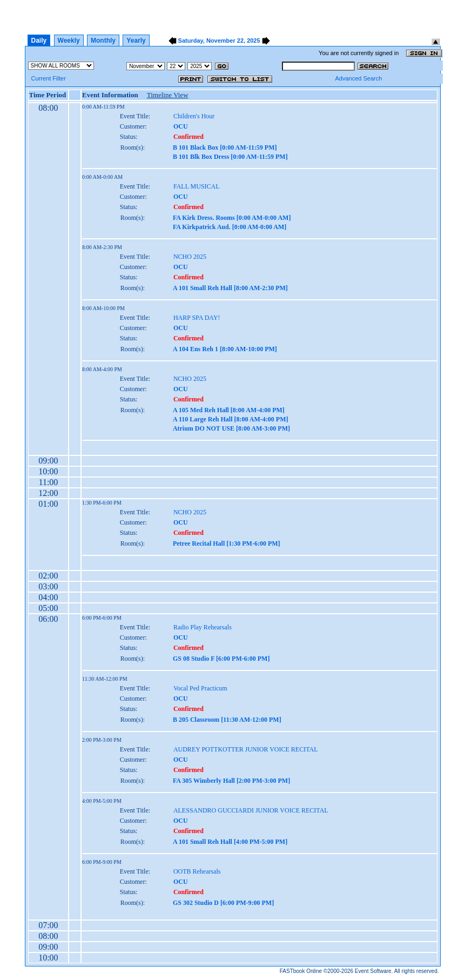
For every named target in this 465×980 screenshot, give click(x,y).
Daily (39, 41)
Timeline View (168, 95)
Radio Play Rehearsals (203, 627)
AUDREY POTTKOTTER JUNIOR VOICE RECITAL (246, 749)
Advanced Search (358, 78)
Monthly (103, 41)
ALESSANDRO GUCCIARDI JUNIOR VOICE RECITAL (251, 810)
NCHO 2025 (190, 257)
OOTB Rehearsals (197, 871)
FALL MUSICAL (197, 186)
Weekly (69, 41)
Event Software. (374, 971)
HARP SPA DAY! (197, 318)
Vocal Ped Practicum (200, 688)
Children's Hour (194, 116)
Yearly (136, 41)
